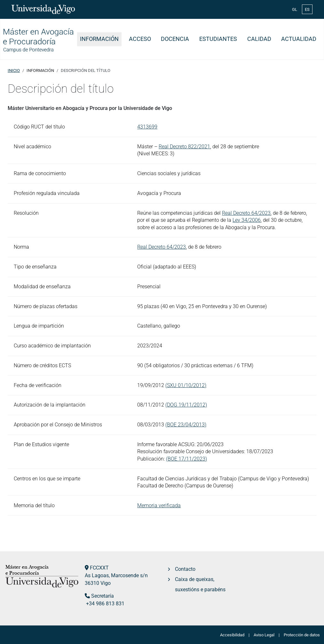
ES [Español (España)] (307, 9)
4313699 (147, 127)
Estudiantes (218, 39)
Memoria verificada (159, 505)
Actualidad (299, 39)
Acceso (140, 39)
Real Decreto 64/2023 (246, 213)
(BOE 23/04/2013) (186, 425)
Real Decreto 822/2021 (184, 147)
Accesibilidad (232, 635)
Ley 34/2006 (247, 220)
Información (99, 39)
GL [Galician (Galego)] (295, 9)
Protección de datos (302, 635)
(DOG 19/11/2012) (186, 405)
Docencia (175, 39)
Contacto (185, 569)
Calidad (259, 39)
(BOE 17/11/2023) (186, 459)
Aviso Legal (264, 635)
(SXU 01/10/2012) (186, 385)
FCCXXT (99, 568)
